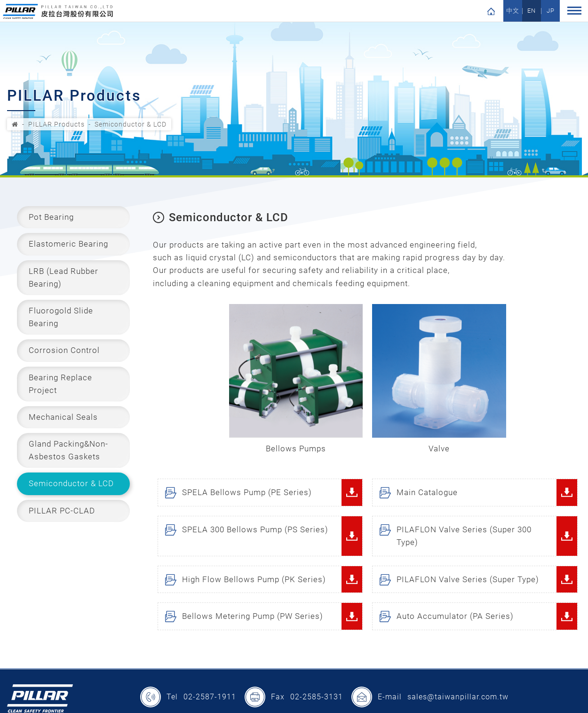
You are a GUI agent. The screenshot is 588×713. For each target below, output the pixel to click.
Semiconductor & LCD (131, 124)
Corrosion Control (64, 350)
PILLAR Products (56, 124)
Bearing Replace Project (60, 384)
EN (532, 11)
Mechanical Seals (63, 417)
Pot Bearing (51, 217)
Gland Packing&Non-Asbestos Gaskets (68, 450)
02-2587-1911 (210, 698)
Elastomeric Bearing (68, 244)
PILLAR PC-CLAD (62, 511)
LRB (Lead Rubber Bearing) (64, 277)
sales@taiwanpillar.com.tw (458, 698)
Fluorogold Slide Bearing (61, 317)
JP (551, 11)
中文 (513, 11)
